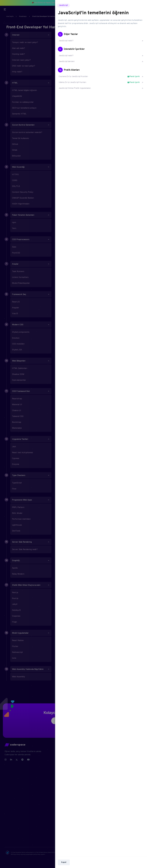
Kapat (64, 862)
